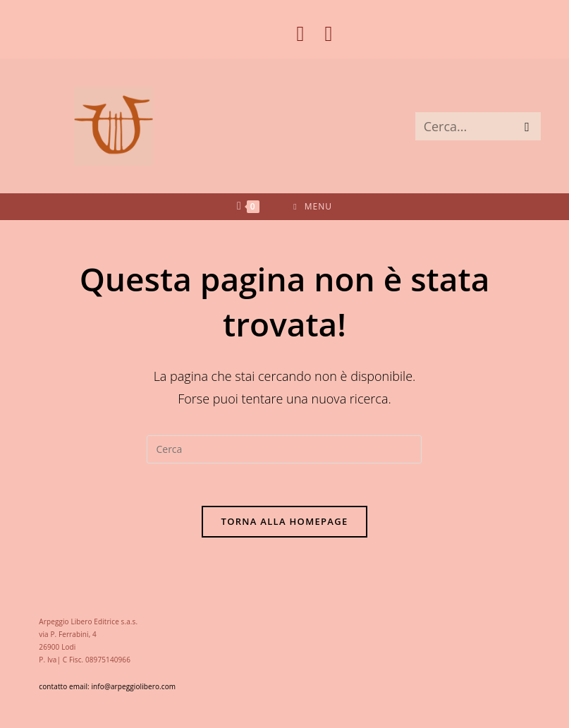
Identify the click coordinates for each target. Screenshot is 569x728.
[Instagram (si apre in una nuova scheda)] (323, 34)
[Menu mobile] (313, 207)
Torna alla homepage (285, 521)
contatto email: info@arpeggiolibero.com (107, 686)
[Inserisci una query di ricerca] (284, 449)
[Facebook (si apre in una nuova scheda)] (300, 34)
